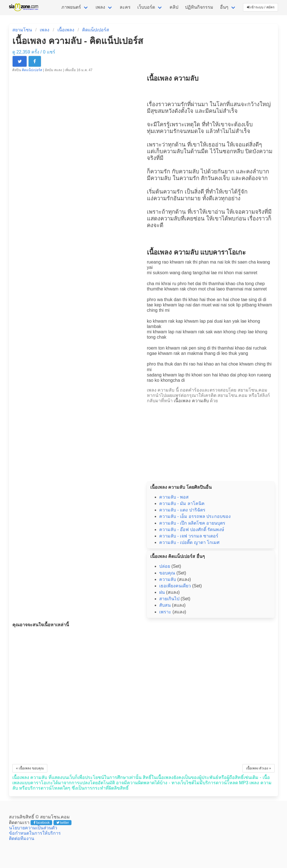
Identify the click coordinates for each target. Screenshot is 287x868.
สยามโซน (22, 30)
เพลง (100, 7)
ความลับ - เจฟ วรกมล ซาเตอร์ (189, 536)
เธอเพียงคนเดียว (175, 586)
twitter (63, 823)
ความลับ (173, 151)
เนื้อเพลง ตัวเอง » (259, 768)
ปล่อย (165, 566)
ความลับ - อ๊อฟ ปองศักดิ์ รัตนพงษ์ (192, 530)
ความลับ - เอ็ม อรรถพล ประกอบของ (195, 516)
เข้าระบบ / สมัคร (261, 7)
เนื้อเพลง (66, 30)
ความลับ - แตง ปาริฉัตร (182, 510)
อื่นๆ (224, 7)
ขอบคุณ (167, 573)
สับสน (165, 605)
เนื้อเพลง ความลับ (191, 401)
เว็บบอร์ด (146, 7)
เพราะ (165, 612)
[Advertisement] (211, 441)
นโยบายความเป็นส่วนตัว (33, 828)
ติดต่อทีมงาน (22, 838)
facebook (42, 823)
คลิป (174, 7)
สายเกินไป (169, 599)
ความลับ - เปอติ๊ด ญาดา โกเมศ (189, 542)
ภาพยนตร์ (71, 7)
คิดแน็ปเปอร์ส (96, 30)
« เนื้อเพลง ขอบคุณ (30, 768)
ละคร (125, 7)
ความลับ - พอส (174, 497)
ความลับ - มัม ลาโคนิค (182, 503)
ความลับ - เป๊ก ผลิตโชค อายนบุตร (192, 523)
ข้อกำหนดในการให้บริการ (35, 833)
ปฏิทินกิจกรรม (199, 7)
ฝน (162, 592)
